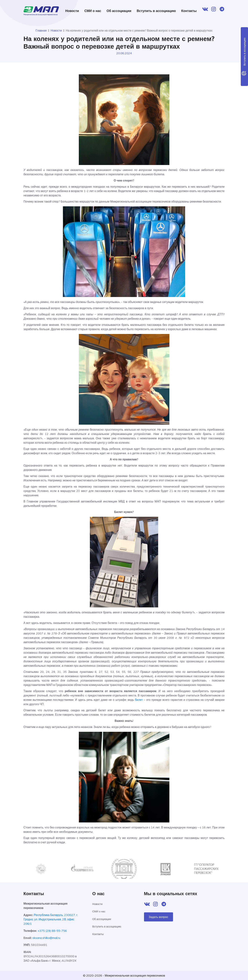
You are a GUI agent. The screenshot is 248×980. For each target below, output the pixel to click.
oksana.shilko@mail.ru (46, 938)
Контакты (189, 11)
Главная (41, 30)
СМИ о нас (93, 11)
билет (139, 700)
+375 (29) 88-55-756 (52, 931)
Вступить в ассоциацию (156, 11)
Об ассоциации (119, 11)
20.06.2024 (124, 53)
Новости (72, 11)
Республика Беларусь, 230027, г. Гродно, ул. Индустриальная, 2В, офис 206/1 (51, 919)
